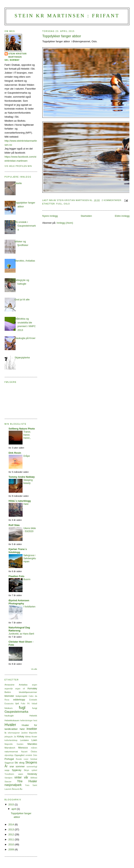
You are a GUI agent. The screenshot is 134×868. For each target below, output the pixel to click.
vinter (18, 777)
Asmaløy (32, 688)
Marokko (32, 744)
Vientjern (9, 778)
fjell (17, 703)
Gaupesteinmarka (16, 712)
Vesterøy (32, 774)
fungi (35, 708)
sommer (20, 766)
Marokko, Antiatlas (25, 261)
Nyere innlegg (50, 216)
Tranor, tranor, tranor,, (27, 435)
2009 (12, 849)
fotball (34, 704)
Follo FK (25, 704)
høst (22, 729)
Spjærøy (17, 770)
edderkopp (19, 700)
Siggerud (9, 763)
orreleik (29, 755)
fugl (59, 204)
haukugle (9, 716)
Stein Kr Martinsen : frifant (67, 16)
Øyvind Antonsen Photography (19, 602)
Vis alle (34, 669)
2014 (12, 824)
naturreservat (11, 751)
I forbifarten (29, 607)
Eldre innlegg (122, 216)
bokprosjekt (21, 696)
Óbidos (34, 752)
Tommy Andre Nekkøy (22, 477)
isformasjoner (14, 733)
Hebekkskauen (12, 720)
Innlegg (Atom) (65, 223)
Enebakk (33, 700)
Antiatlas (23, 685)
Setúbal (34, 759)
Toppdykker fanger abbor (62, 36)
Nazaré (24, 752)
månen (34, 748)
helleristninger (26, 721)
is (5, 733)
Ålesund (16, 789)
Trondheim (9, 774)
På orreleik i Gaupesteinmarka (25, 226)
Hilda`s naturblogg (20, 501)
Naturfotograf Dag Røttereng (19, 629)
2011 (12, 839)
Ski (16, 763)
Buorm (27, 579)
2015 (12, 804)
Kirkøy (21, 736)
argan (35, 685)
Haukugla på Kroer (25, 338)
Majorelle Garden (14, 744)
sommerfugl (32, 767)
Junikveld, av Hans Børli (21, 634)
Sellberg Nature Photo (22, 429)
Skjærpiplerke (22, 358)
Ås (21, 789)
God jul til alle (22, 299)
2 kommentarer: (112, 200)
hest (35, 721)
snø (12, 766)
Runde (19, 759)
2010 (12, 844)
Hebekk (33, 716)
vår (26, 777)
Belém (8, 692)
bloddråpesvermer (28, 692)
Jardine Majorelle (29, 733)
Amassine (10, 685)
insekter (32, 729)
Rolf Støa (14, 525)
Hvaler (10, 725)
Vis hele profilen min (18, 166)
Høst (26, 504)
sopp (7, 770)
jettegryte (9, 737)
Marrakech (10, 748)
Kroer (34, 736)
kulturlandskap (11, 740)
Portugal (9, 759)
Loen (34, 740)
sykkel (34, 770)
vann (21, 774)
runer (26, 759)
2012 (12, 834)
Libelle (18, 183)
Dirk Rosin (15, 453)
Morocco (23, 748)
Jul (15, 737)
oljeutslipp (9, 755)
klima (28, 736)
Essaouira (9, 704)
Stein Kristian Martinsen (18, 55)
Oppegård (19, 755)
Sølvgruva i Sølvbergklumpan (30, 558)
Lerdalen (24, 740)
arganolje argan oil (15, 689)
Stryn (26, 770)
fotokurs (9, 708)
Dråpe (27, 456)
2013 (12, 829)
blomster (9, 696)
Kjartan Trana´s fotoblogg (18, 551)
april (14, 809)
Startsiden (86, 216)
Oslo (67, 204)
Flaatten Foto (17, 576)
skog (22, 763)
